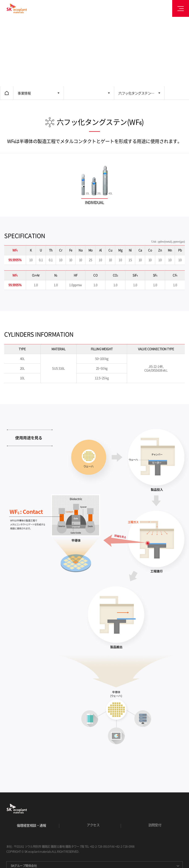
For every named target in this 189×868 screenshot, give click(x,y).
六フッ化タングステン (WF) (135, 95)
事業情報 (24, 93)
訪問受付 (155, 825)
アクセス (93, 825)
